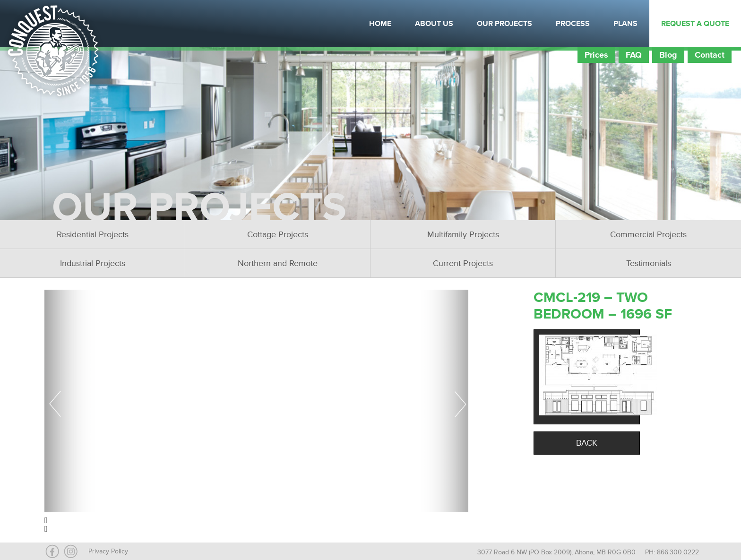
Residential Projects (93, 234)
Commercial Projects (648, 234)
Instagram (144, 24)
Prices (596, 55)
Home (380, 24)
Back (587, 443)
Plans (625, 24)
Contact (710, 55)
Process (573, 24)
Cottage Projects (278, 234)
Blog (668, 55)
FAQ (634, 55)
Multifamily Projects (463, 234)
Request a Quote (695, 24)
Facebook (121, 24)
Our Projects (504, 24)
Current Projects (463, 263)
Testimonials (649, 263)
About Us (434, 24)
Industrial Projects (93, 263)
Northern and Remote (278, 263)
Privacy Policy (108, 551)
